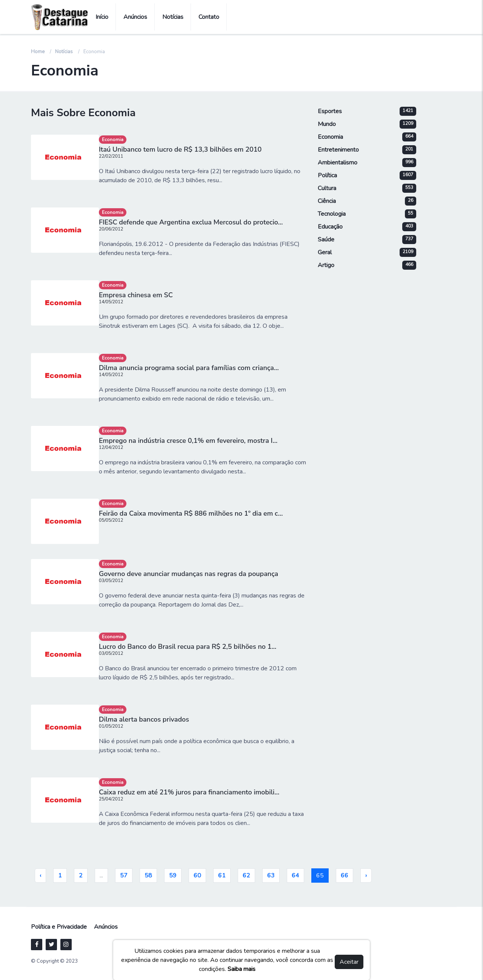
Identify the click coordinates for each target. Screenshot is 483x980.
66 (345, 876)
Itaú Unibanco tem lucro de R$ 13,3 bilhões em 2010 (180, 149)
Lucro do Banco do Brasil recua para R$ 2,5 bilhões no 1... (188, 647)
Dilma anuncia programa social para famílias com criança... (189, 368)
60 (197, 876)
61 (222, 876)
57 (124, 876)
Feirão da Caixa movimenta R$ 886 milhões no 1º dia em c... (191, 513)
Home (38, 52)
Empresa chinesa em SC (136, 295)
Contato (209, 17)
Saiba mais (241, 969)
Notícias (173, 17)
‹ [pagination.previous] (40, 876)
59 (173, 876)
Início (102, 17)
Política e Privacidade (59, 927)
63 (271, 876)
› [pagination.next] (366, 876)
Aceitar (349, 962)
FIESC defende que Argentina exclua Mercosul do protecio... (191, 222)
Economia (113, 140)
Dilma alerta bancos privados (144, 719)
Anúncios (135, 17)
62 (246, 876)
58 (148, 876)
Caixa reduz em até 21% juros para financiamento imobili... (189, 792)
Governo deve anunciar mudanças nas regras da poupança (188, 574)
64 (295, 876)
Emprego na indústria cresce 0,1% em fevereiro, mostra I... (188, 441)
